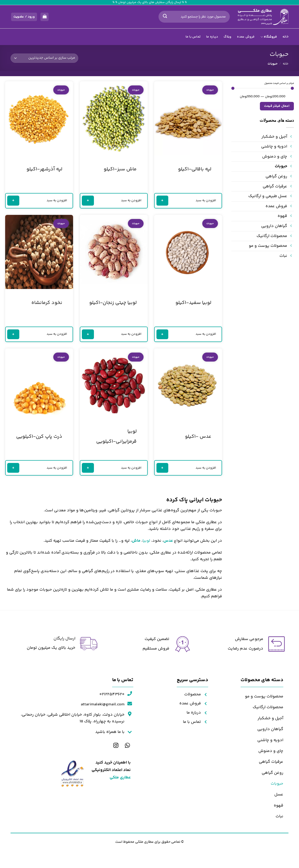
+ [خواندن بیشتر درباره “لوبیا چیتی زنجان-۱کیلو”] (88, 334)
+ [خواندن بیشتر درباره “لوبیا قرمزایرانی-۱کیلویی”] (88, 467)
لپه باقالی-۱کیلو (195, 169)
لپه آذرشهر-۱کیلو (44, 169)
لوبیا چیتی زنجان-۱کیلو (113, 303)
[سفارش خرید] (44, 58)
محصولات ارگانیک (272, 236)
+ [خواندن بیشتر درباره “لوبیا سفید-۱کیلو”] (162, 334)
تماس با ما (193, 37)
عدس (168, 541)
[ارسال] (165, 17)
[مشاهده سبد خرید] (45, 17)
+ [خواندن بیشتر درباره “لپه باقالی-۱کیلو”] (162, 200)
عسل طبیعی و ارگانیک (268, 196)
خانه (285, 37)
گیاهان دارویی (274, 226)
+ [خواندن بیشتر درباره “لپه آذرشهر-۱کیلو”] (14, 200)
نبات (283, 256)
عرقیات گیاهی (275, 186)
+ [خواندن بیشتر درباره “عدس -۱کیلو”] (162, 467)
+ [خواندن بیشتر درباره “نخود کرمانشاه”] (14, 334)
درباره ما (212, 37)
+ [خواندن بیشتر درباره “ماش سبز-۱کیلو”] (88, 200)
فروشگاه (269, 37)
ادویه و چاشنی (274, 147)
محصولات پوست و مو (268, 246)
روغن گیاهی (276, 176)
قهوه (282, 216)
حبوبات (281, 166)
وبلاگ (227, 37)
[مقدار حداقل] (263, 88)
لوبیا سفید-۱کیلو (193, 303)
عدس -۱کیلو (198, 437)
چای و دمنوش (275, 157)
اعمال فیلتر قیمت (277, 106)
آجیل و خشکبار (274, 137)
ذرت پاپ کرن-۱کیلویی (39, 437)
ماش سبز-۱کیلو (120, 169)
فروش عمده (246, 37)
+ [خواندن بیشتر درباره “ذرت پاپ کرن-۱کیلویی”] (14, 467)
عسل (279, 795)
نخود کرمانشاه (47, 303)
